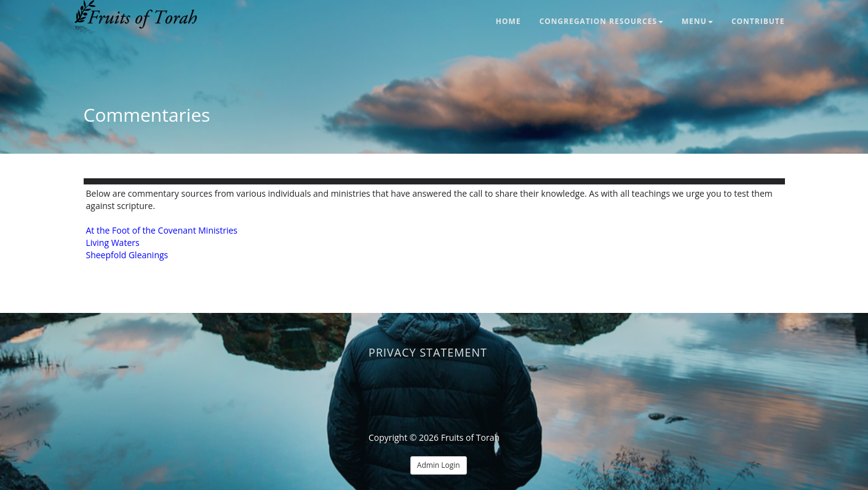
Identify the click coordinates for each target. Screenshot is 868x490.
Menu (697, 21)
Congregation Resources (601, 21)
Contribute (758, 21)
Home (508, 21)
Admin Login (439, 465)
